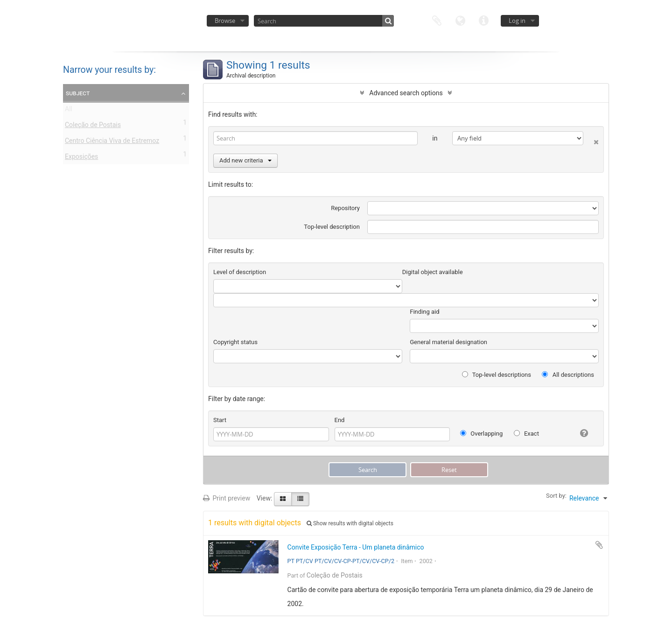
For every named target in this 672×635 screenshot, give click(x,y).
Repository (345, 208)
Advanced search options (406, 93)
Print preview (227, 498)
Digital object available (433, 272)
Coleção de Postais (93, 127)
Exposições (81, 158)
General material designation (448, 342)
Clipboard (437, 20)
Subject (78, 93)
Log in (517, 21)
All (69, 111)
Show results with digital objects (350, 523)
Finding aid (424, 312)
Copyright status (235, 342)
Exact (526, 434)
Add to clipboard (599, 545)
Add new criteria (245, 160)
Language (460, 20)
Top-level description (332, 227)
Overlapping (481, 434)
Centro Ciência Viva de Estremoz (112, 142)
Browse (225, 21)
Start (220, 420)
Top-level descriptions (497, 375)
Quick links (483, 20)
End (340, 420)
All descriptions (568, 375)
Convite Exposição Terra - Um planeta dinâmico (356, 547)
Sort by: (556, 496)
